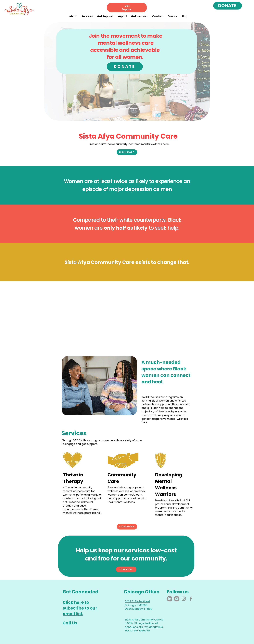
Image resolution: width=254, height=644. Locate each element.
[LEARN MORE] (127, 152)
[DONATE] (228, 6)
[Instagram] (184, 599)
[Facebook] (191, 599)
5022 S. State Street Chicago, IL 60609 (137, 603)
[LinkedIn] (170, 599)
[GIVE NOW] (126, 569)
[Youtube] (177, 599)
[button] (73, 15)
